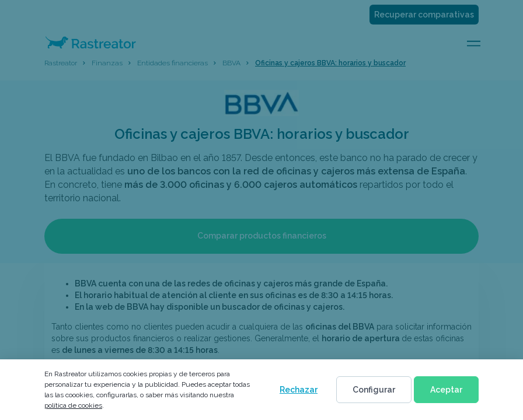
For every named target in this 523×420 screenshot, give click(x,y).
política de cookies (73, 405)
